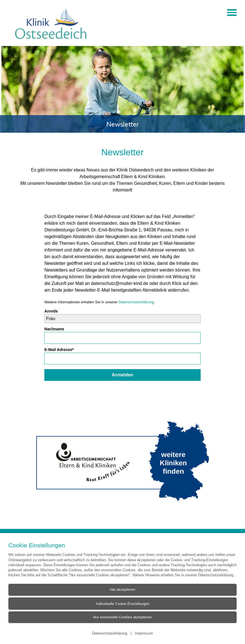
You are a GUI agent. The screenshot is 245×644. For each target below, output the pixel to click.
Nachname (54, 329)
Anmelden (122, 375)
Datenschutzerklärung (136, 302)
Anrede (51, 311)
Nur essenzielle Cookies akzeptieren (122, 617)
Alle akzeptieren (123, 589)
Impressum (144, 633)
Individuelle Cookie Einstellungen (123, 603)
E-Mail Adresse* (59, 350)
